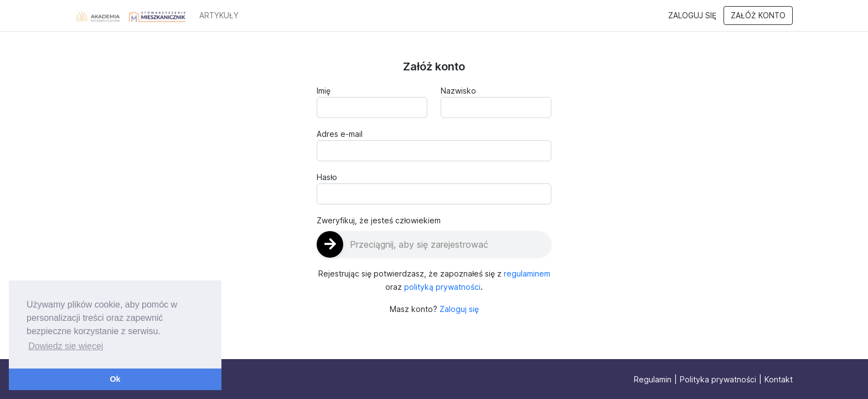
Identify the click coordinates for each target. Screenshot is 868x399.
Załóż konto (758, 16)
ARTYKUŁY (219, 16)
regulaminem (527, 273)
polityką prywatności (442, 287)
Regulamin (653, 379)
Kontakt (779, 379)
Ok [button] (115, 379)
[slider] (434, 244)
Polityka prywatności (718, 379)
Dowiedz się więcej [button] (66, 346)
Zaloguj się (692, 16)
